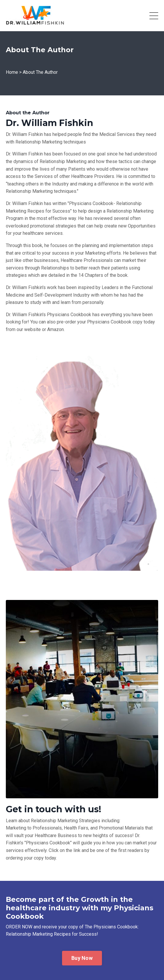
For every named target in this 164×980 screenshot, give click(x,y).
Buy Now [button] (82, 958)
